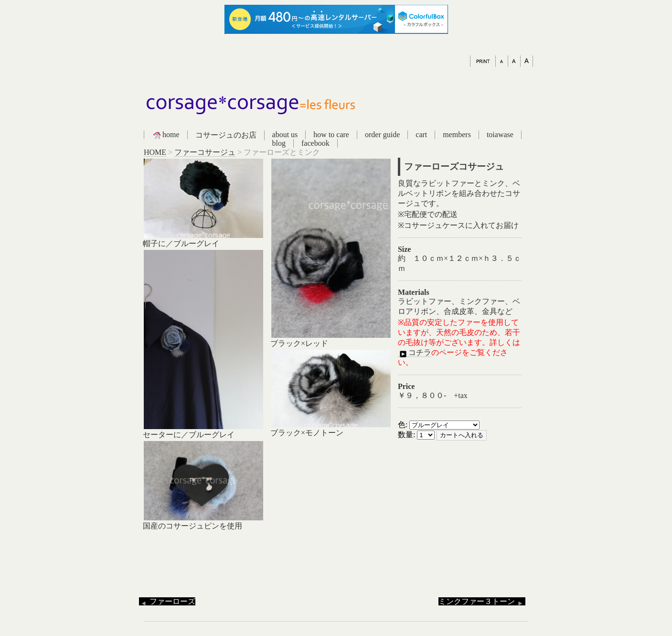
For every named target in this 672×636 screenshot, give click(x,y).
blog (279, 143)
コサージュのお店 (226, 135)
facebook (315, 143)
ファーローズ (167, 601)
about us (285, 135)
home (166, 135)
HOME (155, 152)
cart (421, 135)
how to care (331, 135)
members (457, 135)
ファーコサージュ (205, 152)
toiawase (500, 135)
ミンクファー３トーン (482, 601)
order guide (382, 135)
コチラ (415, 353)
